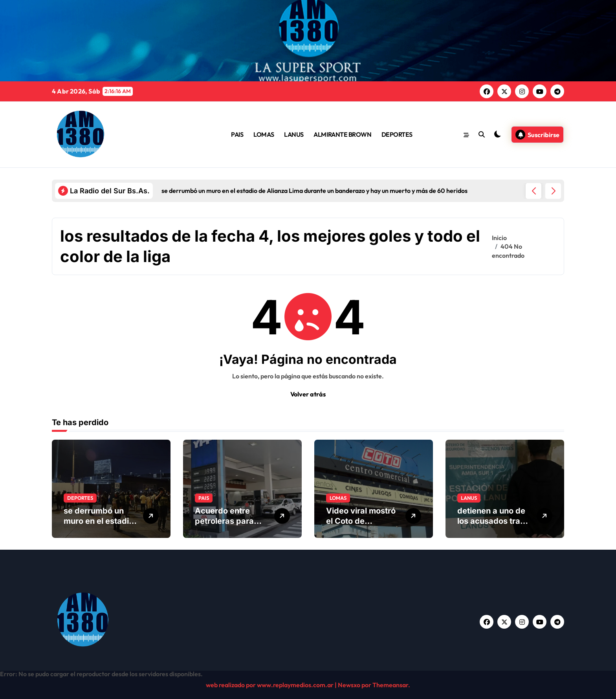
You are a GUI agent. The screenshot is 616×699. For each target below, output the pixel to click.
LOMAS (264, 134)
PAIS (237, 134)
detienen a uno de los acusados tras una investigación (491, 521)
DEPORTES (397, 134)
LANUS (294, 134)
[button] (553, 191)
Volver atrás (308, 394)
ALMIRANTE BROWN (342, 134)
